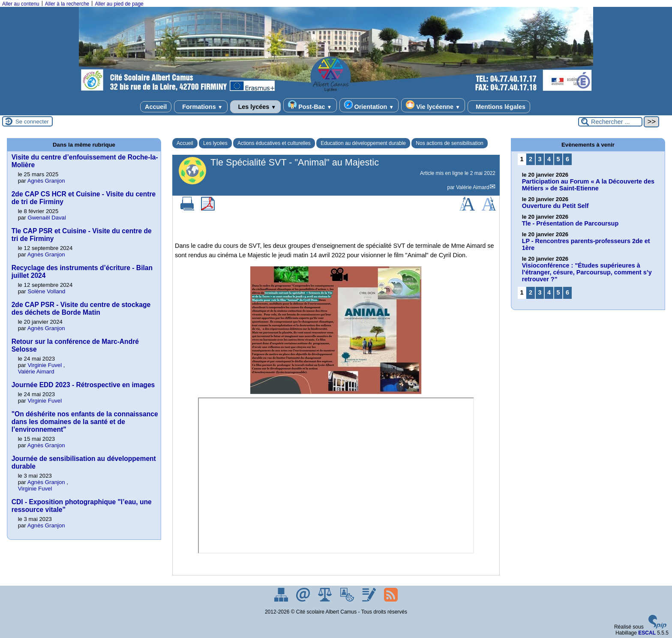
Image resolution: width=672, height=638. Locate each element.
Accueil (156, 107)
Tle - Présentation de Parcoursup (570, 223)
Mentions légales (499, 107)
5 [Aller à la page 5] (558, 159)
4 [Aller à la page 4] (549, 159)
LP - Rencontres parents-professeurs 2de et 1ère (586, 244)
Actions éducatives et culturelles (274, 143)
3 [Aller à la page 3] (540, 159)
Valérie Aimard (472, 187)
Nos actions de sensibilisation (449, 143)
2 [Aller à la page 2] (531, 159)
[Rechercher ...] (610, 122)
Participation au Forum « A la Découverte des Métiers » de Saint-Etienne (588, 185)
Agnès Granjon (46, 181)
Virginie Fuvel (45, 365)
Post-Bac (310, 105)
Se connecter (32, 122)
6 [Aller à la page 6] (567, 159)
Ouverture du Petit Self (555, 206)
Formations (201, 107)
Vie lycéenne (433, 105)
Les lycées (256, 107)
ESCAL (647, 633)
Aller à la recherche (67, 4)
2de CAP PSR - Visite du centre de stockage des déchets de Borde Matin (81, 308)
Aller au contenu (21, 4)
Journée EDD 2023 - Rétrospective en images (83, 385)
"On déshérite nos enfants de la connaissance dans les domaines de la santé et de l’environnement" (85, 422)
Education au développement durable (363, 143)
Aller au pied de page (119, 4)
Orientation (369, 105)
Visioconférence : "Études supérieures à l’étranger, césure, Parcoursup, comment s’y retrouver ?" (587, 272)
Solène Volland (46, 291)
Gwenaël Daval (46, 218)
